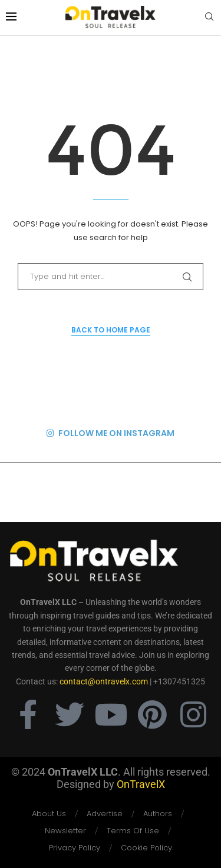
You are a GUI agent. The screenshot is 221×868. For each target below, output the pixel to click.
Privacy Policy (75, 848)
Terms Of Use (133, 831)
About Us (49, 814)
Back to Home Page (111, 330)
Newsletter (65, 831)
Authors (158, 814)
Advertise (105, 814)
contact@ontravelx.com (104, 681)
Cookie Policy (146, 848)
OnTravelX (141, 784)
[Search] (209, 19)
